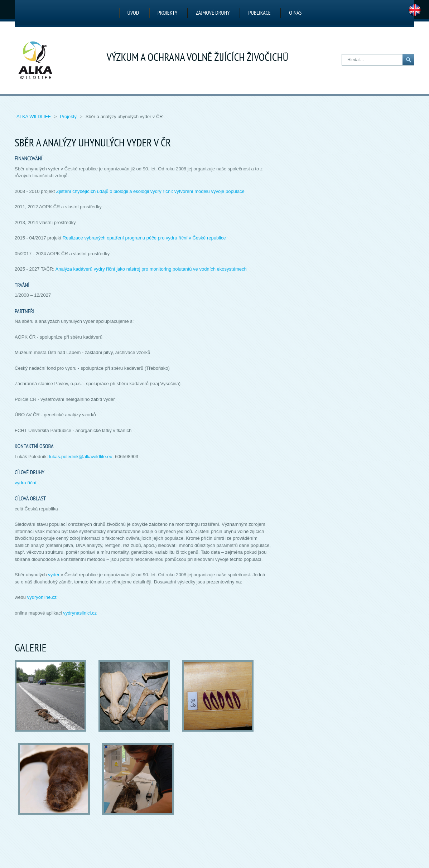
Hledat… (342, 55)
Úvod (133, 13)
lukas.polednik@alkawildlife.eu (81, 457)
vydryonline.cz (42, 597)
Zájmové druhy (213, 13)
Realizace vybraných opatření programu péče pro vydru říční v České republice (144, 238)
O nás (295, 13)
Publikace (259, 13)
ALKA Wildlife (34, 117)
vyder (54, 575)
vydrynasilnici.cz (80, 613)
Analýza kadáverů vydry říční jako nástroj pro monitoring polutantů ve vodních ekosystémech (151, 269)
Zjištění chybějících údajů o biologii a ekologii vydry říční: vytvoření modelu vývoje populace (150, 191)
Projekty (167, 13)
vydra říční (26, 483)
